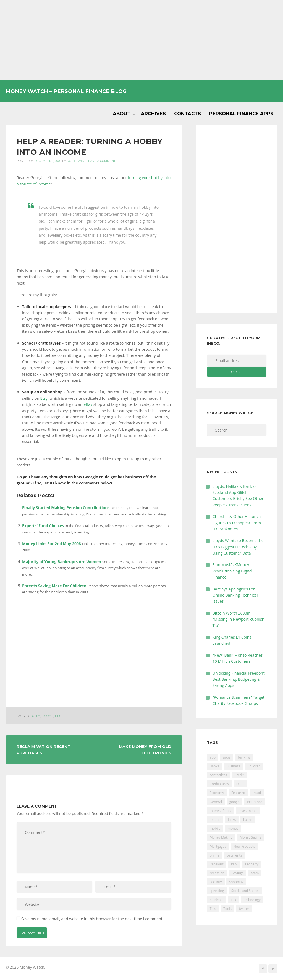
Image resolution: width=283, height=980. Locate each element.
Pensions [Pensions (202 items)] (217, 864)
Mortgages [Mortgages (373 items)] (218, 846)
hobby (35, 716)
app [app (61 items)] (213, 757)
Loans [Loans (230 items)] (248, 820)
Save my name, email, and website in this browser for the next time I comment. (92, 919)
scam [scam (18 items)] (255, 873)
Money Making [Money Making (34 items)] (221, 837)
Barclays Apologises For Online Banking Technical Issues (235, 595)
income (47, 716)
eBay (88, 404)
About (122, 114)
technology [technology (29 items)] (252, 900)
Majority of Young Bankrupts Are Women (62, 562)
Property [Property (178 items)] (252, 864)
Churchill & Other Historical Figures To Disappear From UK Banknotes (237, 523)
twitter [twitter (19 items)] (244, 909)
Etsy (44, 398)
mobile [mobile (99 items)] (215, 828)
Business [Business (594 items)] (233, 766)
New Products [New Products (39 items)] (244, 846)
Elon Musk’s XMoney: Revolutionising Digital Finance (232, 571)
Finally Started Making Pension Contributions (66, 508)
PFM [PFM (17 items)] (234, 864)
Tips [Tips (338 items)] (213, 909)
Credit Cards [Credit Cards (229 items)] (219, 784)
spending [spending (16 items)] (217, 891)
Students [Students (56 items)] (217, 900)
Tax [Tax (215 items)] (234, 900)
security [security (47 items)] (216, 882)
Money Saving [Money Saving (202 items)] (250, 837)
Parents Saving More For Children (54, 586)
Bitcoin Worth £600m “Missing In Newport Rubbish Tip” (239, 619)
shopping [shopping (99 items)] (236, 882)
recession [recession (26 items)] (217, 873)
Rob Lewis (75, 161)
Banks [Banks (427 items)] (214, 766)
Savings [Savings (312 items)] (238, 873)
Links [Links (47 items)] (232, 820)
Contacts (188, 114)
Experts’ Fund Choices (43, 526)
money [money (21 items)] (233, 828)
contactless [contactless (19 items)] (218, 775)
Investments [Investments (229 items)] (248, 811)
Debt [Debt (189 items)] (240, 784)
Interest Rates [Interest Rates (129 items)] (220, 811)
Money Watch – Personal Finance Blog (66, 91)
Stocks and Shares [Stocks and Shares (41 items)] (245, 891)
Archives (153, 114)
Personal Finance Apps (241, 114)
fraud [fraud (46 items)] (257, 793)
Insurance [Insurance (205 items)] (255, 802)
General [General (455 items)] (216, 802)
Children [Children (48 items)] (254, 766)
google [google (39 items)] (234, 802)
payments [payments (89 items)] (234, 855)
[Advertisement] (141, 40)
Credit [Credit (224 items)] (239, 775)
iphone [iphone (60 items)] (215, 820)
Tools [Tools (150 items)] (227, 909)
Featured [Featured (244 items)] (238, 793)
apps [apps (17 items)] (227, 757)
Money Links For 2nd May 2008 (52, 544)
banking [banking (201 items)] (244, 757)
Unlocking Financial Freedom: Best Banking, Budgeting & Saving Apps (239, 679)
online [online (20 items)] (215, 855)
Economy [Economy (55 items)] (217, 793)
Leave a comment (101, 161)
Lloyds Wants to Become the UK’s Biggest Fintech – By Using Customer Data (238, 547)
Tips (58, 716)
